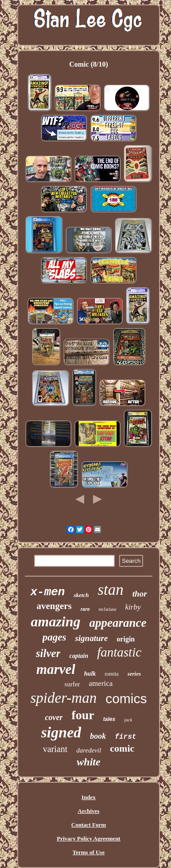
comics (126, 699)
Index (89, 797)
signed (61, 732)
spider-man (63, 698)
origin (126, 639)
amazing (55, 621)
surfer (72, 684)
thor (140, 594)
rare (85, 609)
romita (111, 674)
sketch (81, 595)
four (83, 715)
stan (110, 590)
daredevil (89, 750)
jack (128, 720)
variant (55, 749)
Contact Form (89, 825)
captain (79, 656)
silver (48, 653)
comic (122, 748)
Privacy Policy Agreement (88, 838)
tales (109, 719)
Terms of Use (89, 852)
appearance (118, 623)
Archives (89, 811)
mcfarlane (108, 609)
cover (54, 717)
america (101, 683)
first (125, 737)
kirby (133, 607)
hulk (90, 674)
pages (54, 637)
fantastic (119, 652)
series (134, 674)
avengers (54, 606)
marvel (56, 669)
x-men (47, 592)
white (88, 762)
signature (91, 638)
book (98, 736)
